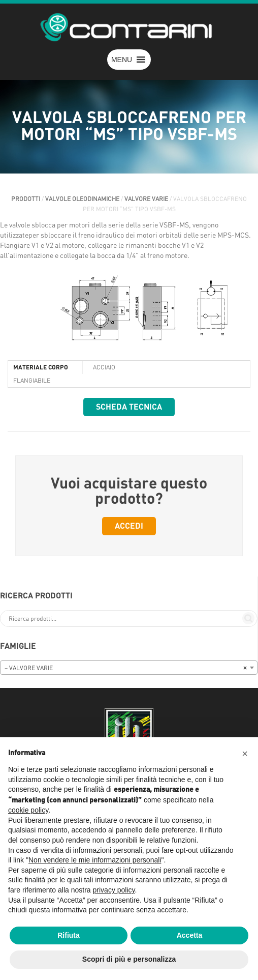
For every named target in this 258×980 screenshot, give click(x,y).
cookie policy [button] (28, 810)
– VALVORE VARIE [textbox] (126, 668)
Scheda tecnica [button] (129, 407)
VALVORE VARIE (146, 199)
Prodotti (26, 199)
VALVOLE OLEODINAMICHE (82, 199)
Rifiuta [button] (69, 935)
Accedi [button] (129, 526)
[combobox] (129, 668)
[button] (122, 60)
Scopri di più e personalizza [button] (129, 959)
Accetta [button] (190, 935)
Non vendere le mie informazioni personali (95, 860)
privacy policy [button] (114, 890)
